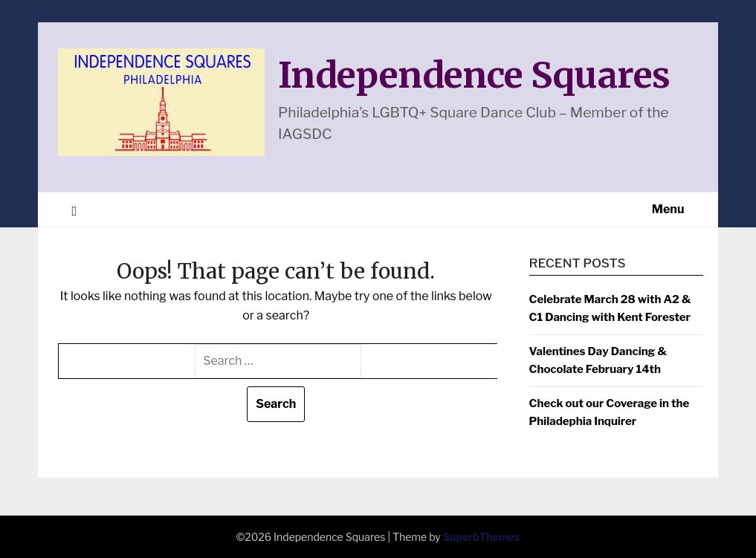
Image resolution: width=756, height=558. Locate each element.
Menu (668, 209)
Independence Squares (474, 75)
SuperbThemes (482, 537)
